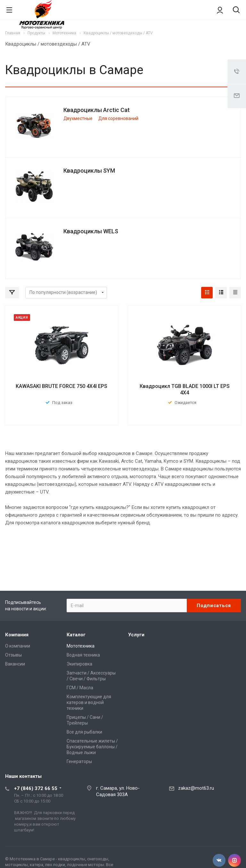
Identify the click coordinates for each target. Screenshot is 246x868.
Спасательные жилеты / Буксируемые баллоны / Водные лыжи (92, 747)
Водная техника (83, 655)
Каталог (76, 635)
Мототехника (81, 646)
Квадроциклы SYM (89, 171)
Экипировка (79, 664)
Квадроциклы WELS (91, 231)
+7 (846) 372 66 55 (36, 788)
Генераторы (79, 761)
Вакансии (15, 664)
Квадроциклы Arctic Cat (97, 110)
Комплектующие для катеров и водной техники (89, 702)
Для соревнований (118, 118)
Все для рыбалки (84, 732)
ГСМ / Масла (80, 688)
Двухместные (78, 118)
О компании (18, 646)
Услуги (136, 635)
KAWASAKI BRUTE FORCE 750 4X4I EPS (61, 386)
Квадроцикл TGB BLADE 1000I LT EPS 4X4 (185, 389)
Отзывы (13, 655)
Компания (17, 635)
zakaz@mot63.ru (196, 788)
